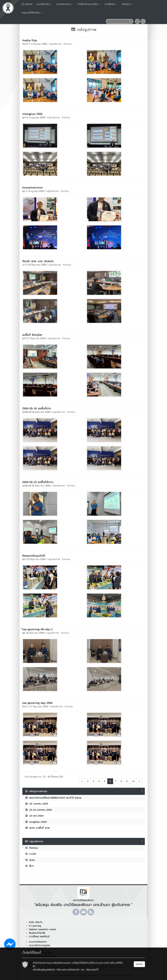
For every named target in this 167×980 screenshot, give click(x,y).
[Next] (140, 781)
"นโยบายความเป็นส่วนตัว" (68, 970)
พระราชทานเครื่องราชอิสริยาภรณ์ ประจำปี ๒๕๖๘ (53, 798)
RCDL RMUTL (36, 922)
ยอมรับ (139, 964)
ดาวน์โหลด (111, 4)
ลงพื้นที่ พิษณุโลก (32, 335)
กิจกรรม (31, 848)
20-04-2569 (34, 816)
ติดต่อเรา (128, 4)
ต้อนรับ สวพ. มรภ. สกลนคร (38, 261)
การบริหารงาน (65, 4)
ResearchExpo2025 (34, 556)
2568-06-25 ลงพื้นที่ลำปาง (38, 482)
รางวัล (30, 854)
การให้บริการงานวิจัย (89, 4)
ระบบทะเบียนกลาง (38, 942)
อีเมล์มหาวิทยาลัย (37, 933)
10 (133, 781)
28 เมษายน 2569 (37, 804)
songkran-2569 (36, 822)
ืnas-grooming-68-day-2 (37, 629)
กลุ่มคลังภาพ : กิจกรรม (60, 44)
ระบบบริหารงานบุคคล (39, 945)
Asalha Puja (30, 40)
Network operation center (42, 929)
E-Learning (35, 926)
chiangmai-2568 (32, 114)
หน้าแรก (27, 4)
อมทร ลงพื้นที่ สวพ (37, 828)
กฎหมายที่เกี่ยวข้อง (32, 13)
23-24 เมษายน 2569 (38, 810)
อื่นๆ (29, 866)
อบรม (30, 860)
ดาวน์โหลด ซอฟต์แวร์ (39, 937)
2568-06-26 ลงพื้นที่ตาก (37, 408)
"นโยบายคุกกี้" (92, 970)
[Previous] (82, 781)
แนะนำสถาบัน (45, 4)
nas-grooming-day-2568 (37, 703)
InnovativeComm (32, 188)
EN (143, 21)
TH (138, 21)
